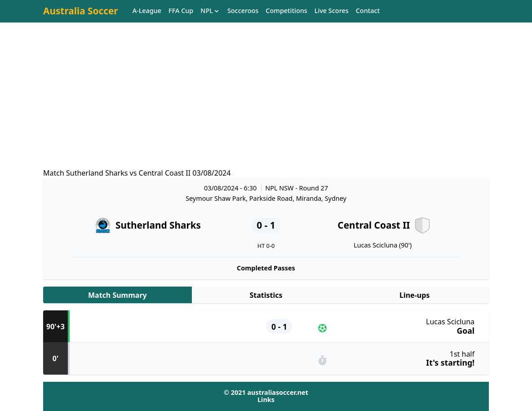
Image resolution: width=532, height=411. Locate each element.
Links (266, 400)
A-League (147, 11)
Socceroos (243, 11)
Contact (368, 11)
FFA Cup (181, 11)
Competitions (286, 11)
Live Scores (332, 11)
